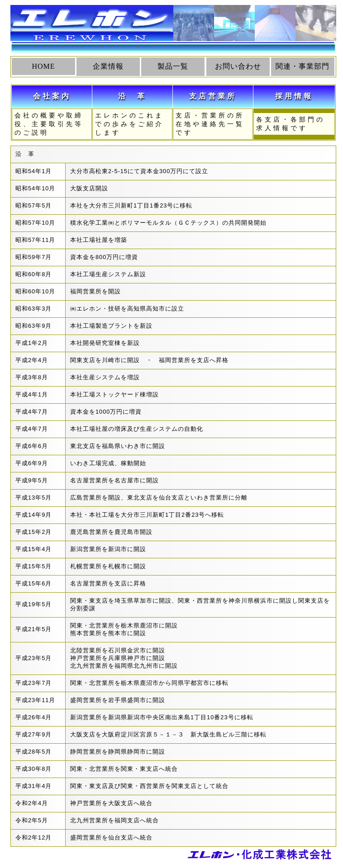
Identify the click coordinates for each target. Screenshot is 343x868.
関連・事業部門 (303, 66)
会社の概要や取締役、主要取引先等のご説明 (49, 124)
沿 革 (132, 96)
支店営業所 (213, 96)
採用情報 (294, 96)
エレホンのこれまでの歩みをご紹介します (129, 124)
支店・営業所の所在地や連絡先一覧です (210, 124)
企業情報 (108, 66)
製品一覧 (173, 66)
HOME (43, 66)
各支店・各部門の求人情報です (295, 124)
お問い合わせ (238, 66)
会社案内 (52, 96)
